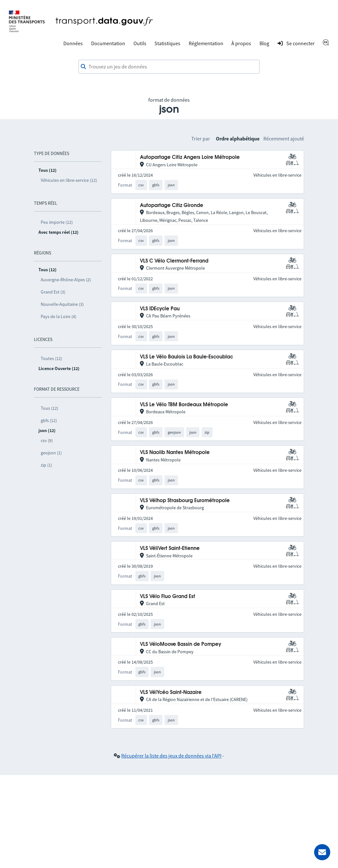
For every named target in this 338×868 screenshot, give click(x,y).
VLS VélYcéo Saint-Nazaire (171, 692)
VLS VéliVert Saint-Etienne (170, 548)
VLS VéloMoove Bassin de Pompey (181, 644)
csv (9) (47, 440)
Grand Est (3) (53, 292)
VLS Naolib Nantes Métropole (175, 453)
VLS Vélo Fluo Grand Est (168, 597)
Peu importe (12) (57, 222)
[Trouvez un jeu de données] (169, 67)
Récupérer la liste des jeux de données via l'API (171, 756)
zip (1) (46, 465)
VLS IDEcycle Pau (160, 309)
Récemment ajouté (284, 139)
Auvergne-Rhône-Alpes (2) (66, 280)
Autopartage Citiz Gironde (172, 206)
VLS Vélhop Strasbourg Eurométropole (185, 501)
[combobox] (169, 67)
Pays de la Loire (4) (58, 316)
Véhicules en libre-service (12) (69, 180)
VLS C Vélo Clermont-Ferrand (174, 261)
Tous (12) (49, 408)
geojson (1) (51, 453)
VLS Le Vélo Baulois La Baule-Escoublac (186, 357)
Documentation (108, 43)
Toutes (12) (51, 358)
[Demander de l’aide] (322, 852)
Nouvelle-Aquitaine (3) (62, 304)
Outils (140, 43)
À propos (241, 43)
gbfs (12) (49, 420)
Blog (264, 43)
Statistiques (167, 43)
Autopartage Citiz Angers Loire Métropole (190, 157)
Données (73, 43)
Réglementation (206, 43)
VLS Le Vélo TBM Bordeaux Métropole (184, 405)
